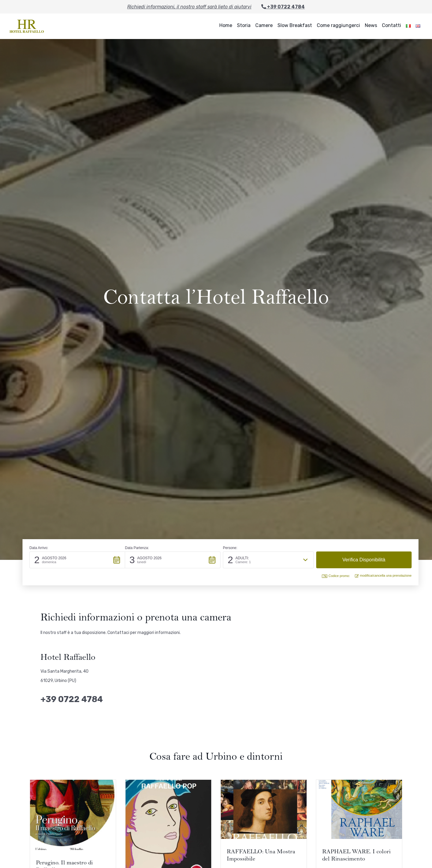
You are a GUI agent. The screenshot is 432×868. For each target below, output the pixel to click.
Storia (244, 25)
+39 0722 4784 (283, 7)
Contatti (391, 25)
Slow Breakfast (295, 25)
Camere (264, 25)
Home (226, 25)
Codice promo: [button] (336, 576)
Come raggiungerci (338, 25)
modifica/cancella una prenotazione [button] (383, 576)
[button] (77, 560)
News (371, 25)
